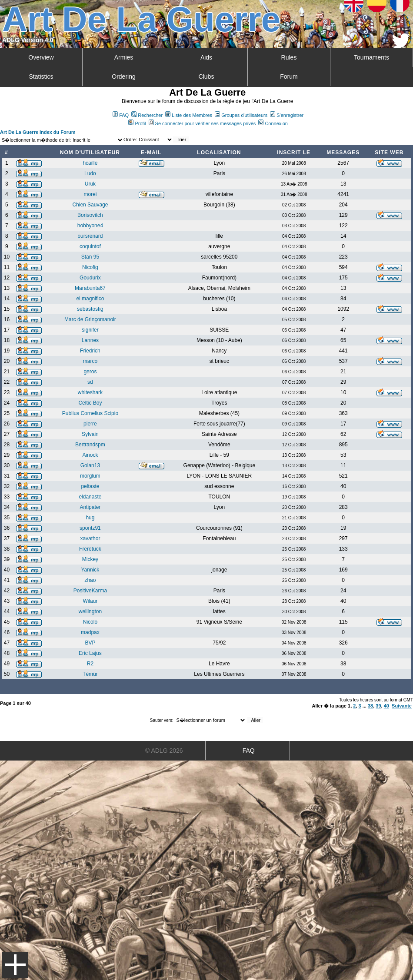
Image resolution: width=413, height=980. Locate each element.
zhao (90, 580)
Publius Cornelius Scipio (90, 413)
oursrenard (90, 236)
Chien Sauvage (90, 205)
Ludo (90, 173)
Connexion (273, 123)
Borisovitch (90, 215)
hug (90, 518)
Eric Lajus (90, 653)
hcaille (90, 163)
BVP (90, 643)
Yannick (90, 570)
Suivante (402, 706)
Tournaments (371, 57)
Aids (206, 57)
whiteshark (90, 392)
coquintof (90, 246)
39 (378, 706)
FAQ (121, 115)
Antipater (90, 507)
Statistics (41, 76)
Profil (137, 123)
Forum (289, 76)
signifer (90, 330)
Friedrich (90, 351)
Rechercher (147, 115)
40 (386, 706)
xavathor (90, 538)
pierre (90, 424)
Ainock (90, 455)
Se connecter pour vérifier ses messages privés (202, 123)
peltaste (90, 486)
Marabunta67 (90, 288)
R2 (90, 664)
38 (370, 706)
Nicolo (90, 622)
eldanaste (90, 497)
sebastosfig (90, 309)
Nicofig (90, 267)
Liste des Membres (189, 115)
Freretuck (90, 549)
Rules (289, 57)
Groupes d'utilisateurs (241, 115)
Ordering (123, 76)
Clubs (206, 76)
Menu (15, 965)
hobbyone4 (90, 226)
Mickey (90, 559)
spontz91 (90, 528)
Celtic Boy (90, 403)
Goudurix (90, 278)
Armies (124, 57)
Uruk (90, 184)
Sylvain (90, 434)
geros (90, 372)
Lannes (90, 340)
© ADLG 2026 (164, 751)
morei (90, 194)
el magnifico (90, 299)
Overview (41, 57)
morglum (90, 476)
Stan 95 (90, 257)
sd (90, 382)
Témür (90, 674)
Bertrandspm (90, 445)
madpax (90, 632)
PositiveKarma (90, 591)
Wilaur (90, 601)
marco (90, 361)
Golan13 (90, 465)
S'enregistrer (287, 115)
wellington (90, 611)
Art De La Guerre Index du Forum (38, 132)
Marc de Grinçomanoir (90, 319)
